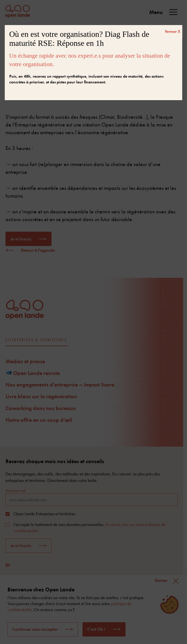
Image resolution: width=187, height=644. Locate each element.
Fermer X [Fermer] (173, 31)
